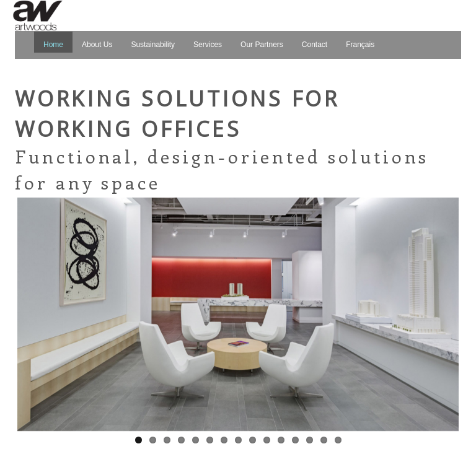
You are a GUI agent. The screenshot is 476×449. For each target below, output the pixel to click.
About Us (97, 45)
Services (208, 45)
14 (324, 440)
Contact (315, 45)
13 (310, 440)
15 (338, 440)
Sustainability (153, 45)
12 (295, 440)
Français (360, 45)
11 (281, 440)
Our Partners (262, 45)
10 (267, 440)
